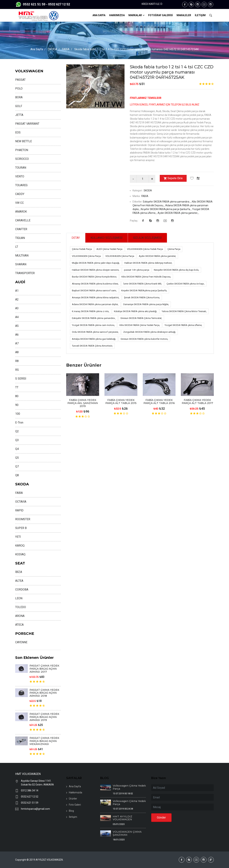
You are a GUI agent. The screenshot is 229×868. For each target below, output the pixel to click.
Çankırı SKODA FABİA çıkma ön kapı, (186, 284)
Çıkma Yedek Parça (82, 249)
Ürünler (73, 799)
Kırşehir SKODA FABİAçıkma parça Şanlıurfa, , (166, 209)
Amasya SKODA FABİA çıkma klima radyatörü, (96, 297)
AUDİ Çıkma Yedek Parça (109, 249)
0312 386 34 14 (30, 791)
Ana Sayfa (37, 49)
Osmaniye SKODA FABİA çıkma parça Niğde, (146, 304)
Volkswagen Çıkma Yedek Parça (129, 787)
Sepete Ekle (173, 178)
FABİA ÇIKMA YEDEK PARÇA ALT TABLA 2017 (197, 402)
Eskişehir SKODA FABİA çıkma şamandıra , (94, 318)
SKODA (52, 49)
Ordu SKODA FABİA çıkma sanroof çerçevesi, (95, 332)
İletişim (73, 817)
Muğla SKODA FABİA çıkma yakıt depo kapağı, (96, 263)
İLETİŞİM (200, 15)
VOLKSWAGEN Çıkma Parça (86, 256)
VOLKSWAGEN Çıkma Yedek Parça (145, 249)
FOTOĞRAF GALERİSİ (160, 15)
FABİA (66, 49)
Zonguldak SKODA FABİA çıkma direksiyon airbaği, (150, 332)
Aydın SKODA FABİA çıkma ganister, (157, 256)
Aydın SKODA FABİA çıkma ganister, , (178, 213)
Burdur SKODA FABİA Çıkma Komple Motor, (94, 277)
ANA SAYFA (99, 15)
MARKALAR (135, 15)
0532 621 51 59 (30, 803)
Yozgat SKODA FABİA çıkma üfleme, (183, 325)
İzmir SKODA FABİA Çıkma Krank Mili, (143, 284)
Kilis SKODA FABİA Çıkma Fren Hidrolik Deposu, (146, 277)
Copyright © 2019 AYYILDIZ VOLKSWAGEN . (40, 860)
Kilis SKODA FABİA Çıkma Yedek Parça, (140, 325)
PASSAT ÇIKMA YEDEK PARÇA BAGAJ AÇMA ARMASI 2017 (44, 669)
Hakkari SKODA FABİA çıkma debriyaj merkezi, (148, 263)
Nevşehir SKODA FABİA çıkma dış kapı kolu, (176, 270)
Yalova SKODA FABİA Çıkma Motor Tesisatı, (184, 311)
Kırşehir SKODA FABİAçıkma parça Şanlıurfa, (144, 291)
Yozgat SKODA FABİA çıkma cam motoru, (93, 325)
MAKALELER (184, 15)
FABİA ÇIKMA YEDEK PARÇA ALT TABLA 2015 (121, 402)
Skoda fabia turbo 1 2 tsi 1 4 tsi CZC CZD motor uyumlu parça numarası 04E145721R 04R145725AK (168, 72)
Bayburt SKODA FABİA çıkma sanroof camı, (94, 291)
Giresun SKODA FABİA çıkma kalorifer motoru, (144, 339)
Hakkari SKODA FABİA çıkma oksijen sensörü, (96, 270)
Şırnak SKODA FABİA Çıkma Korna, (142, 297)
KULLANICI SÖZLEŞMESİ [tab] (107, 238)
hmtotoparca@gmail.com (35, 809)
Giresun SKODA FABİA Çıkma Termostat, (141, 318)
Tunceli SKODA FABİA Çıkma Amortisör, (92, 346)
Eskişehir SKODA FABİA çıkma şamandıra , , (167, 202)
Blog (71, 811)
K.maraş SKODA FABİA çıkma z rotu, (91, 311)
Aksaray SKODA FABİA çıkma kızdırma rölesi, (95, 284)
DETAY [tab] (76, 238)
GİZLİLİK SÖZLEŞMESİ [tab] (148, 238)
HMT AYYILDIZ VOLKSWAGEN (122, 818)
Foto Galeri (75, 805)
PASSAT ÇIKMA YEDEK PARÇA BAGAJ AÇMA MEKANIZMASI (44, 741)
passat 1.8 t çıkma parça (137, 270)
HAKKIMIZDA (117, 15)
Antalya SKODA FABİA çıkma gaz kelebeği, (94, 339)
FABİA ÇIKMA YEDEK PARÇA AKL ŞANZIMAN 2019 (83, 403)
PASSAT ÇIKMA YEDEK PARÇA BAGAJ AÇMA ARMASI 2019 (44, 717)
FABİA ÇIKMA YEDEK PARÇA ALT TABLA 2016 (159, 402)
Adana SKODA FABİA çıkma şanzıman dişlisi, (95, 304)
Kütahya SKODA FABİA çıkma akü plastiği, (136, 311)
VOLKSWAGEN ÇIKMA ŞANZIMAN (127, 833)
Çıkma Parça (174, 249)
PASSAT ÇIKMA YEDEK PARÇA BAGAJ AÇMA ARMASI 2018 (44, 693)
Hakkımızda (75, 792)
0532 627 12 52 (30, 797)
